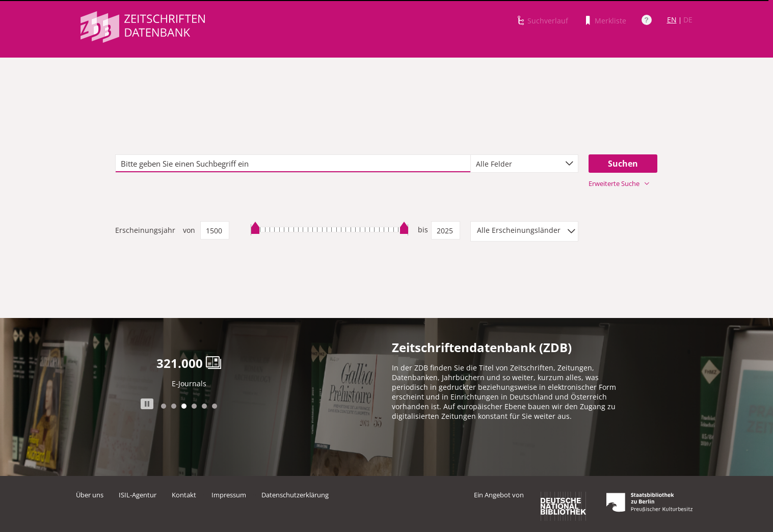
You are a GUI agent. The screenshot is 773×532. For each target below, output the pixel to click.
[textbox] (293, 164)
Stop (147, 404)
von (189, 230)
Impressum (229, 495)
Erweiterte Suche (619, 183)
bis (423, 230)
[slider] (330, 230)
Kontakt (184, 495)
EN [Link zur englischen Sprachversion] (672, 20)
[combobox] (524, 164)
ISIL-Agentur (138, 495)
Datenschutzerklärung (295, 495)
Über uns (90, 495)
